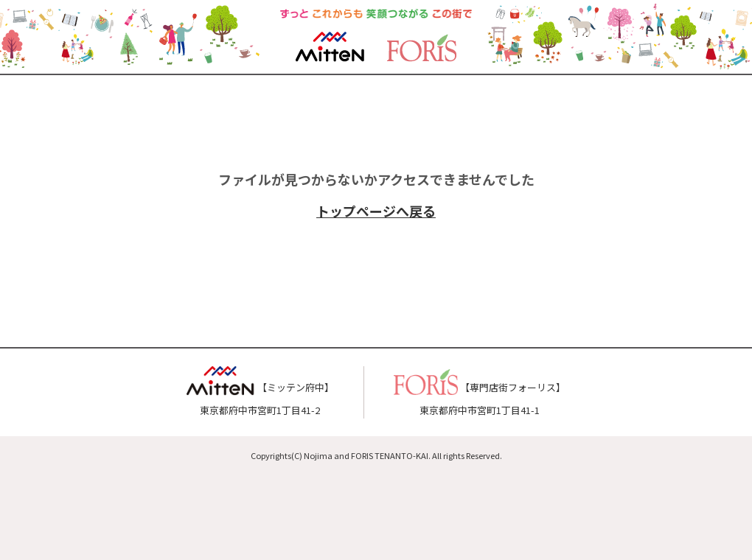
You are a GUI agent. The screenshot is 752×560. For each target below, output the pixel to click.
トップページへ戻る (376, 211)
